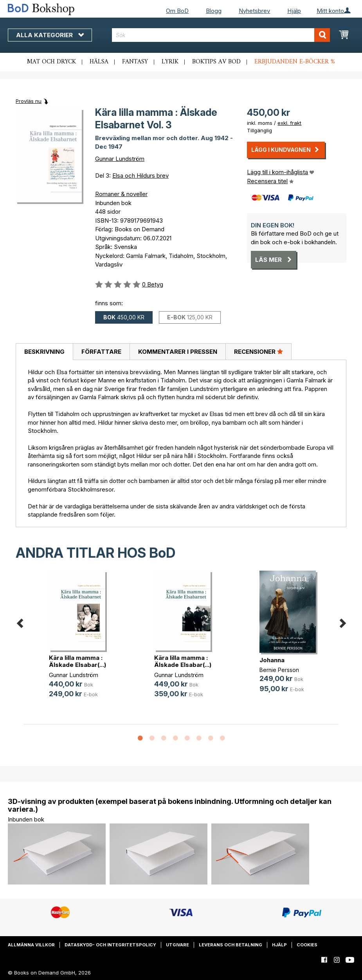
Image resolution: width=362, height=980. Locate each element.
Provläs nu (29, 101)
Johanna (272, 660)
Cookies (307, 945)
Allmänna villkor (31, 945)
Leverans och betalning (231, 945)
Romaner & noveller (121, 194)
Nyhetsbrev (254, 11)
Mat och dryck (51, 62)
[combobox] (221, 35)
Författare (101, 352)
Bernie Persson (279, 670)
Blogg (214, 11)
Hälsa (99, 62)
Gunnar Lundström (120, 159)
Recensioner (258, 351)
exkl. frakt (289, 123)
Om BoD (177, 11)
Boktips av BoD (216, 62)
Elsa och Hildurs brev (140, 176)
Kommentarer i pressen (178, 352)
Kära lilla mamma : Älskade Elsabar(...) (77, 661)
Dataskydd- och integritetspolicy (110, 945)
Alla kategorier (50, 35)
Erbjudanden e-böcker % (295, 62)
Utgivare (177, 945)
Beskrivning (44, 352)
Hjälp (294, 11)
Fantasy (135, 62)
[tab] (44, 352)
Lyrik (170, 62)
